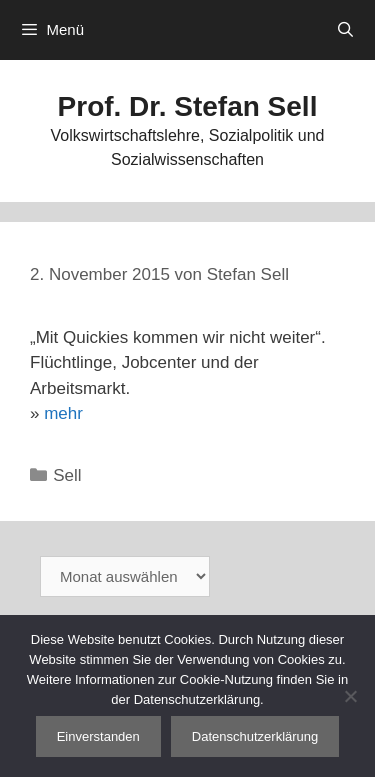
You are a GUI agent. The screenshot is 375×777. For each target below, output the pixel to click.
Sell (67, 475)
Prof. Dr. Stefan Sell (188, 106)
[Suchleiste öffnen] (345, 30)
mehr (63, 413)
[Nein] (350, 696)
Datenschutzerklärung (255, 736)
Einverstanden (98, 736)
